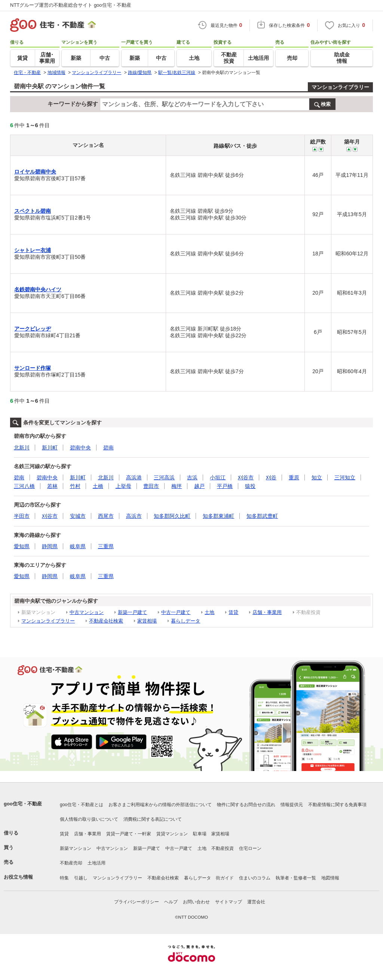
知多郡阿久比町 (172, 516)
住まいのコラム (255, 878)
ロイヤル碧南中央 (35, 172)
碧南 (108, 448)
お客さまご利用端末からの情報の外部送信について (160, 805)
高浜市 (134, 516)
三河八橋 (24, 486)
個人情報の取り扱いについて (89, 819)
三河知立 (345, 477)
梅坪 (177, 486)
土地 (209, 612)
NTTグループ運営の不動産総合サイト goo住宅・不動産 (71, 5)
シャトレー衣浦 (33, 250)
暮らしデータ (186, 621)
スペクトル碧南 (33, 211)
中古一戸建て (176, 612)
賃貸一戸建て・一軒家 (129, 834)
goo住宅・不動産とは (82, 805)
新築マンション (76, 848)
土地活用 (96, 863)
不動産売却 (71, 863)
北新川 (22, 448)
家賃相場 (147, 621)
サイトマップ (229, 902)
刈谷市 (246, 477)
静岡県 (50, 546)
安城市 (78, 516)
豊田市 (151, 486)
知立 (317, 477)
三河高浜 (164, 477)
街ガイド (225, 878)
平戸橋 (225, 486)
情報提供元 (292, 805)
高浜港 (134, 477)
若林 (52, 486)
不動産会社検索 (106, 621)
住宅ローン (250, 848)
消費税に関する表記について (153, 819)
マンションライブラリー (340, 87)
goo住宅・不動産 (23, 804)
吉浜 (192, 477)
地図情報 (330, 878)
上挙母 (123, 486)
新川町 (50, 448)
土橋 (98, 486)
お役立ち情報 (18, 877)
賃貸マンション (172, 834)
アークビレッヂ (33, 329)
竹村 (75, 486)
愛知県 (22, 546)
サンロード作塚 (33, 368)
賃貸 (233, 612)
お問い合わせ (196, 902)
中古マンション (87, 612)
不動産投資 (223, 848)
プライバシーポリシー (137, 902)
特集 (64, 878)
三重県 (106, 546)
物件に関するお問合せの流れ (246, 805)
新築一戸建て (132, 612)
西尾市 (106, 516)
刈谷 (271, 477)
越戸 (199, 486)
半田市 (22, 516)
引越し (81, 878)
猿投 (250, 486)
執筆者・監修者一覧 (296, 878)
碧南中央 (80, 448)
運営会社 (256, 902)
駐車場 (200, 834)
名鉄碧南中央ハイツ (38, 289)
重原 (294, 477)
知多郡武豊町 (262, 516)
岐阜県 (78, 546)
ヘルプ (171, 902)
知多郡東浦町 (218, 516)
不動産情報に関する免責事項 (337, 805)
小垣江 (218, 477)
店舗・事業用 (267, 612)
